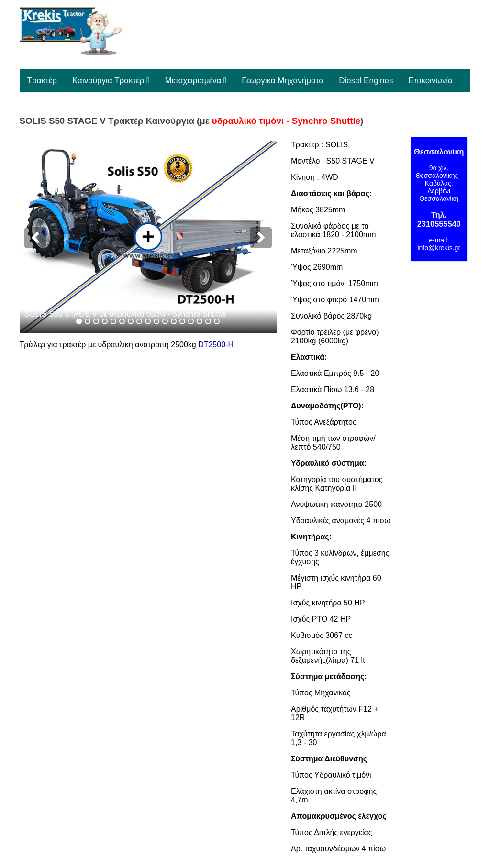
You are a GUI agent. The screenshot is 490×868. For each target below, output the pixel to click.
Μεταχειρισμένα (195, 81)
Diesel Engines (366, 81)
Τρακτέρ (42, 81)
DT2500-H (216, 345)
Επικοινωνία (431, 81)
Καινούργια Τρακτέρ (111, 81)
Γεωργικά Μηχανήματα (283, 81)
